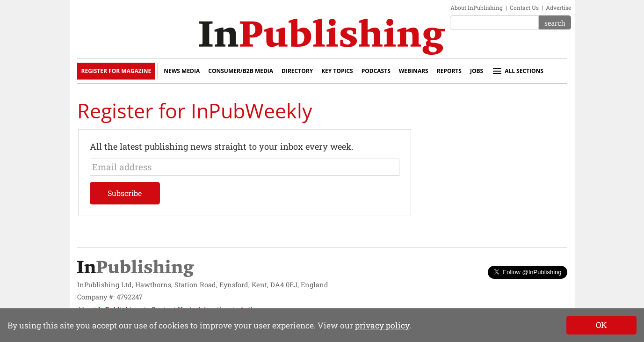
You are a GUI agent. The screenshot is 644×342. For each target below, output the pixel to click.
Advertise (558, 7)
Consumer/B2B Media (241, 71)
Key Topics (337, 71)
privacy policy (382, 325)
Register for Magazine (116, 71)
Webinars (414, 71)
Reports (449, 71)
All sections (517, 71)
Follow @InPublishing (527, 272)
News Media (182, 71)
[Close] (601, 325)
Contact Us (524, 7)
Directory (297, 71)
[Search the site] (494, 22)
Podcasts (376, 71)
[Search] (555, 22)
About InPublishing (477, 7)
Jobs (477, 71)
